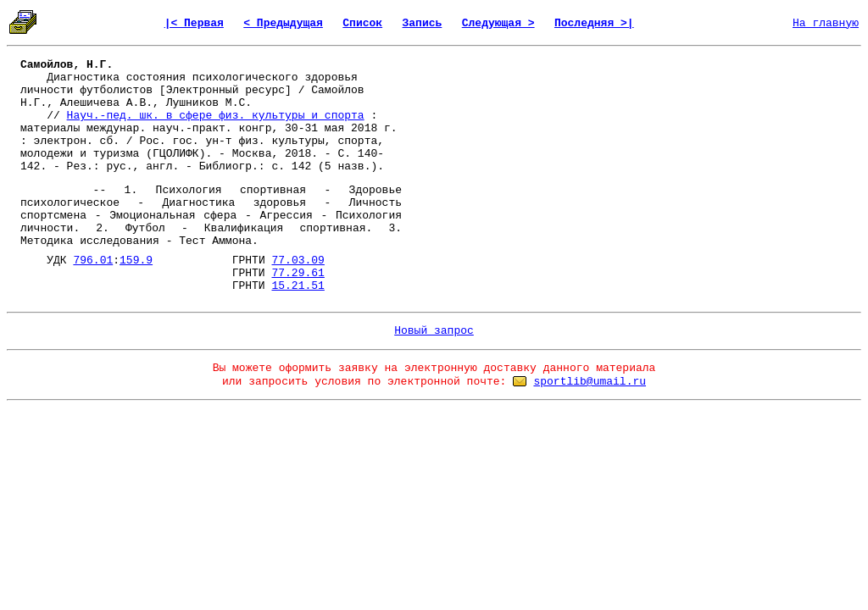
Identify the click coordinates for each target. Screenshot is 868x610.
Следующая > (498, 23)
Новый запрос (434, 331)
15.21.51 (298, 286)
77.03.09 (298, 261)
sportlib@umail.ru (590, 382)
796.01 (93, 261)
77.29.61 (298, 273)
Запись (423, 23)
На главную (826, 23)
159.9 (136, 261)
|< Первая (194, 23)
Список (362, 23)
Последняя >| (594, 23)
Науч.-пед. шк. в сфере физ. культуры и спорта (216, 116)
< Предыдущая (283, 23)
